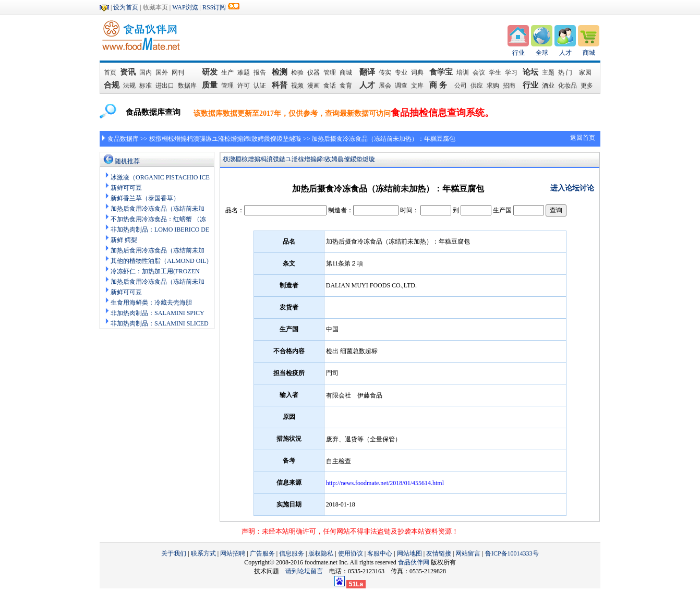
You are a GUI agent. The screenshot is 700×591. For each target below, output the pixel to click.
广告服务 (262, 553)
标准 (146, 86)
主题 (548, 73)
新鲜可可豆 (126, 188)
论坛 (530, 72)
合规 (112, 85)
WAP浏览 (185, 7)
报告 (260, 73)
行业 (518, 53)
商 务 (440, 85)
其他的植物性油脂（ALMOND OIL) (160, 261)
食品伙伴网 (414, 562)
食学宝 (441, 72)
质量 (210, 85)
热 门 (567, 73)
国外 (162, 73)
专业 (401, 73)
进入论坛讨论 (572, 188)
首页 (110, 73)
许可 (244, 86)
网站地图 (409, 553)
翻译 (367, 72)
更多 (587, 86)
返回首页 (583, 138)
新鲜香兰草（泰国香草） (145, 198)
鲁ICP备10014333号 (512, 553)
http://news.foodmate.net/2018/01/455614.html (385, 483)
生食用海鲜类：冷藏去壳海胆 (151, 303)
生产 (227, 73)
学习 (511, 73)
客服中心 (380, 553)
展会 (385, 86)
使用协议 (351, 553)
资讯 (128, 72)
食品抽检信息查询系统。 (442, 113)
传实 (385, 73)
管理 (330, 73)
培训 (463, 73)
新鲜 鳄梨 (124, 240)
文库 (417, 86)
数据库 (187, 86)
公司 (461, 86)
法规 (129, 86)
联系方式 (203, 553)
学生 (495, 73)
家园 (585, 73)
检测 (280, 72)
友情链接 (439, 553)
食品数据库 (123, 139)
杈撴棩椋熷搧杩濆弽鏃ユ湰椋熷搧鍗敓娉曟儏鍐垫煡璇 (225, 139)
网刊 (178, 73)
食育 (346, 86)
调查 (401, 86)
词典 (417, 73)
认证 (260, 86)
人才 (565, 53)
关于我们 (174, 553)
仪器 (313, 73)
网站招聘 (233, 553)
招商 (509, 86)
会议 (479, 73)
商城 (589, 53)
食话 (330, 86)
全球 (542, 53)
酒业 (548, 86)
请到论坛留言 (307, 571)
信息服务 (292, 553)
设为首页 (126, 7)
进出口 (165, 86)
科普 (280, 85)
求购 (493, 86)
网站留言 (468, 553)
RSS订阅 (214, 7)
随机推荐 (127, 161)
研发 (210, 72)
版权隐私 (321, 553)
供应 (477, 86)
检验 (297, 73)
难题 (244, 73)
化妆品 (568, 86)
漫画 (313, 86)
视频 (297, 86)
